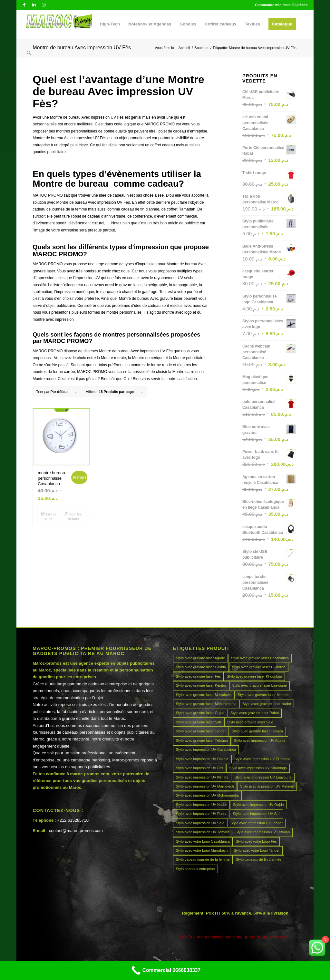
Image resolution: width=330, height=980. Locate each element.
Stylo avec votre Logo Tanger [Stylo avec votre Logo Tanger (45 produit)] (257, 850)
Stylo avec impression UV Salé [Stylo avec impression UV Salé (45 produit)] (200, 823)
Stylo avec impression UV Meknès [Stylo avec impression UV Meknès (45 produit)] (267, 786)
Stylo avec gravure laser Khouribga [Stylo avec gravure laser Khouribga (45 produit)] (254, 676)
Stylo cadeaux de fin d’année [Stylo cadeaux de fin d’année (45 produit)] (259, 859)
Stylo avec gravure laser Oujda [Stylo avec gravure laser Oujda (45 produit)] (200, 713)
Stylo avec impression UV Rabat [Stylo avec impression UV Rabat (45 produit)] (201, 814)
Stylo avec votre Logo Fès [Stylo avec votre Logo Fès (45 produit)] (256, 841)
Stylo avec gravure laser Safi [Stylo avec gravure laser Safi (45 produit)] (199, 722)
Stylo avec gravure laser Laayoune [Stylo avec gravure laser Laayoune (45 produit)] (260, 685)
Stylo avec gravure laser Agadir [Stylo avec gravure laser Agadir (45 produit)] (200, 658)
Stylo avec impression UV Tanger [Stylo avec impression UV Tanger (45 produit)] (257, 823)
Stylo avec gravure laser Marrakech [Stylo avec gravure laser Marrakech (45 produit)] (204, 695)
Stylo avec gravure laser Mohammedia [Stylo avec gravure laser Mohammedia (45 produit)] (206, 704)
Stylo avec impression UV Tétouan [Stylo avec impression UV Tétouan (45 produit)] (263, 832)
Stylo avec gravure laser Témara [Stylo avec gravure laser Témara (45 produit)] (257, 731)
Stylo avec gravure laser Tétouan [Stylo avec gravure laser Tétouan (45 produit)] (202, 740)
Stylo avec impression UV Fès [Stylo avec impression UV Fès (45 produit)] (200, 768)
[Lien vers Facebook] (24, 5)
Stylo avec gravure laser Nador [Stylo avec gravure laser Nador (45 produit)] (267, 704)
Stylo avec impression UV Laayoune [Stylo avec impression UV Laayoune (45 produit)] (263, 777)
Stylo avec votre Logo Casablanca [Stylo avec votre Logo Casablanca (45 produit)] (203, 841)
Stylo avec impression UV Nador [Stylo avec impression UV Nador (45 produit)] (201, 805)
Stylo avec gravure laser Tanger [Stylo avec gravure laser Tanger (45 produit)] (201, 731)
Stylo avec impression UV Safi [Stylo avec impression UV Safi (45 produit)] (256, 814)
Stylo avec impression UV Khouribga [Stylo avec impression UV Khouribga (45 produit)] (258, 768)
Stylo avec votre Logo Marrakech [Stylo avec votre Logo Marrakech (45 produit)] (202, 850)
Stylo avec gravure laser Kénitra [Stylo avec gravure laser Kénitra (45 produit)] (201, 685)
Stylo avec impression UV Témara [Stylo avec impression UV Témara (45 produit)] (203, 832)
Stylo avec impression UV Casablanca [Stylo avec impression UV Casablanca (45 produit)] (206, 750)
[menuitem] (46, 24)
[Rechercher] (29, 53)
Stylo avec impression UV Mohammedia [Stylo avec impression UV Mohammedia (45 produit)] (207, 795)
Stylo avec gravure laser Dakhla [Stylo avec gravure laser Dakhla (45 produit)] (201, 667)
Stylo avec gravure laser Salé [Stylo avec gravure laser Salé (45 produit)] (250, 722)
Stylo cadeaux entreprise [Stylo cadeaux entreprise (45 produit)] (195, 869)
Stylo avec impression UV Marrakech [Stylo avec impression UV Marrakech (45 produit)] (205, 786)
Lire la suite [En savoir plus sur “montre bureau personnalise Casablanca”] (48, 516)
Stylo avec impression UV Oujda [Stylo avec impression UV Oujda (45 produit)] (258, 805)
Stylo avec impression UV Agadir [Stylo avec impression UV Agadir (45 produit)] (260, 740)
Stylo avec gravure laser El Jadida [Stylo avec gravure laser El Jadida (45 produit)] (259, 667)
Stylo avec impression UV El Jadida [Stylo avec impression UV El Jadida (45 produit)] (262, 759)
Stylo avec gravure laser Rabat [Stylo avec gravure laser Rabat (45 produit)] (255, 713)
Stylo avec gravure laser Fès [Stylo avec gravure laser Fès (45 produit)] (198, 676)
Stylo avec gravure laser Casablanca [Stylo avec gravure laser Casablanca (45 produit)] (260, 658)
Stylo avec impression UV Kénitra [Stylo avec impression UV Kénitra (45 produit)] (202, 777)
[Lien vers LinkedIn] (34, 5)
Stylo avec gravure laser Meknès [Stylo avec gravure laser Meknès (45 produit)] (264, 695)
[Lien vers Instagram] (44, 5)
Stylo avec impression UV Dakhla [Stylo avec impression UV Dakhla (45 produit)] (202, 759)
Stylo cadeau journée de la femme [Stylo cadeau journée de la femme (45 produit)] (203, 859)
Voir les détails (73, 516)
